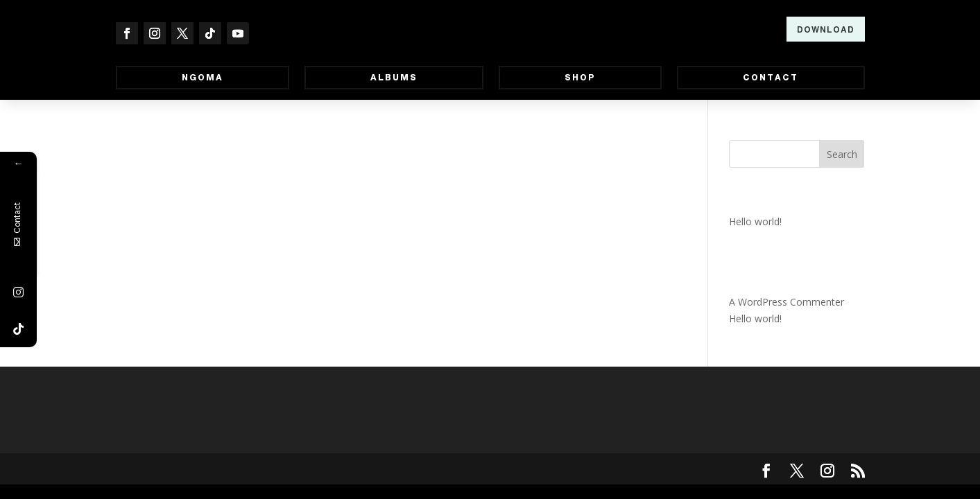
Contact (771, 78)
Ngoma (203, 78)
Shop (580, 78)
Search (842, 154)
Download (826, 30)
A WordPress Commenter (786, 302)
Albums (394, 78)
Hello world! (755, 221)
